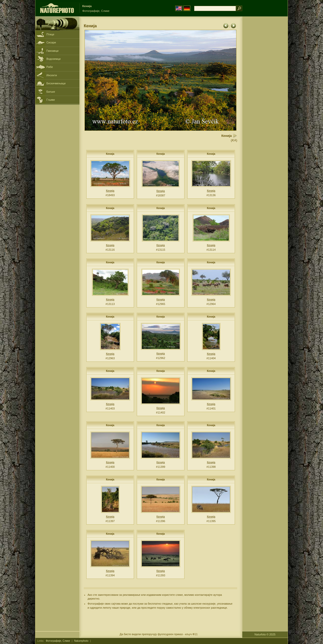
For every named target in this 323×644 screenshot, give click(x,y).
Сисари (51, 42)
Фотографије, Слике (58, 641)
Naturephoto (81, 641)
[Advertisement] (265, 97)
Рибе (50, 67)
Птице (50, 34)
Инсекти (52, 75)
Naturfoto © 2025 (265, 634)
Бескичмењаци (56, 83)
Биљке (51, 92)
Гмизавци (52, 51)
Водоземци (53, 59)
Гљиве (51, 100)
